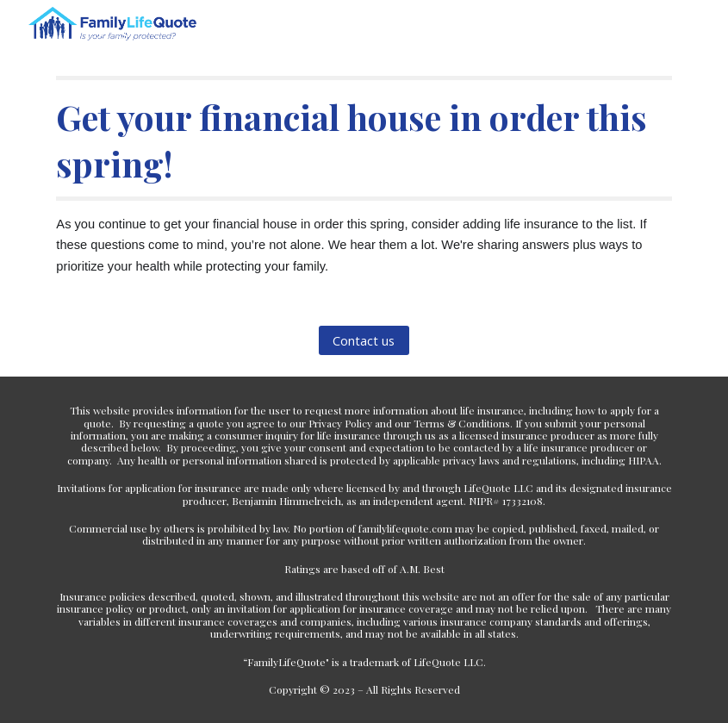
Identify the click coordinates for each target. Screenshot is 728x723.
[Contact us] (364, 341)
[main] (364, 176)
